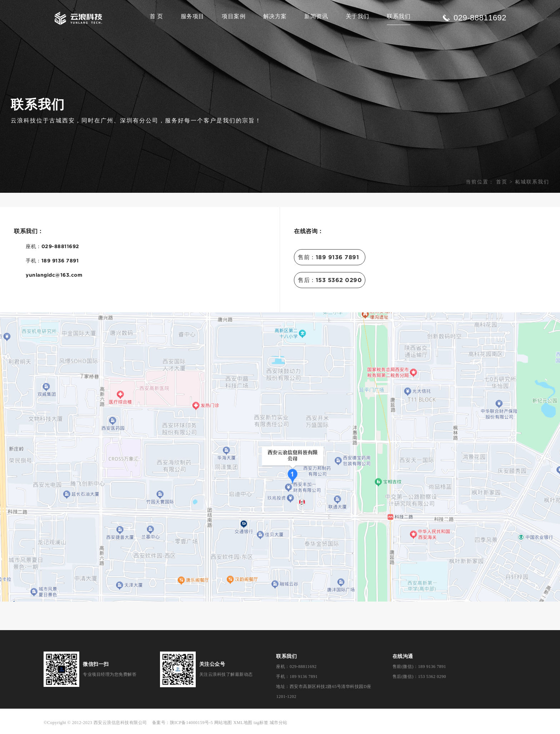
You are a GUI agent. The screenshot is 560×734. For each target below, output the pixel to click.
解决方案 (275, 16)
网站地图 (223, 723)
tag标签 (261, 723)
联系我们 (399, 16)
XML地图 (243, 723)
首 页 (156, 16)
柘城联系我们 (532, 182)
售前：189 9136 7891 (328, 257)
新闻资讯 (316, 16)
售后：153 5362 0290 (330, 280)
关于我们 (357, 16)
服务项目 (192, 16)
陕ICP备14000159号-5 (192, 723)
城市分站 (279, 723)
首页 (502, 182)
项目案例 (234, 16)
